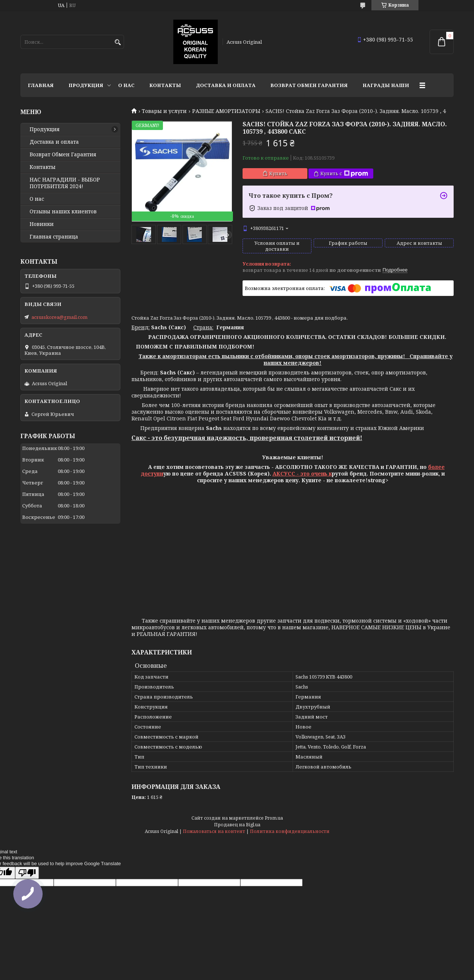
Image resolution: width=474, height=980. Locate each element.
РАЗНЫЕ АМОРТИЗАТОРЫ (226, 111)
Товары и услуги (164, 111)
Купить (278, 173)
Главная (41, 85)
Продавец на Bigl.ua (237, 825)
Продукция (86, 85)
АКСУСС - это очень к (302, 474)
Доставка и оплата (226, 85)
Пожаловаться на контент (214, 831)
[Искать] (118, 42)
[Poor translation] (27, 873)
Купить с (344, 174)
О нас (126, 85)
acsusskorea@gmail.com (59, 317)
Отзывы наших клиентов (63, 211)
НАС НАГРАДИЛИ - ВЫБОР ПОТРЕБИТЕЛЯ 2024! (65, 183)
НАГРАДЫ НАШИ (386, 85)
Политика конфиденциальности (290, 831)
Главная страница (54, 237)
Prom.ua (274, 818)
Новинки (42, 224)
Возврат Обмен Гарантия (309, 85)
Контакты (165, 85)
